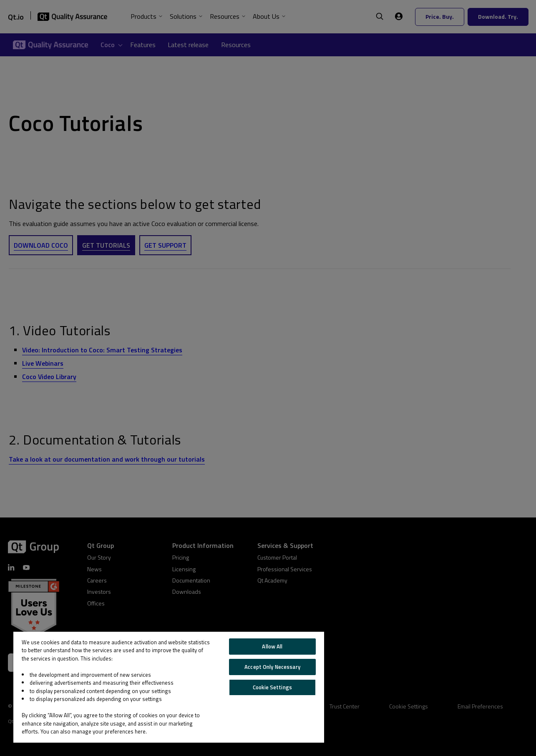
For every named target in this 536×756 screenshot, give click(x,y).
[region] (169, 687)
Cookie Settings (272, 687)
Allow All (272, 646)
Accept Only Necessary (272, 667)
